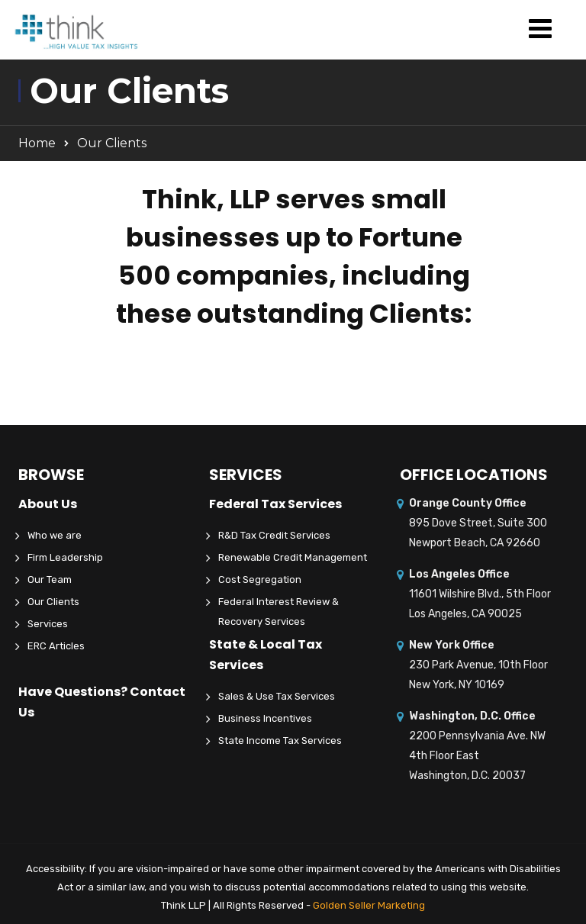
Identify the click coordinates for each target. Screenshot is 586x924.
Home (37, 143)
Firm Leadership (65, 557)
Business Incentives (265, 718)
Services (48, 624)
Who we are (55, 535)
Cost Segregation (260, 580)
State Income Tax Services (280, 740)
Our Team (50, 580)
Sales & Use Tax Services (277, 696)
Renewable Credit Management (293, 557)
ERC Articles (56, 646)
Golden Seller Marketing (369, 905)
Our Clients (53, 602)
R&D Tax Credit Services (274, 535)
